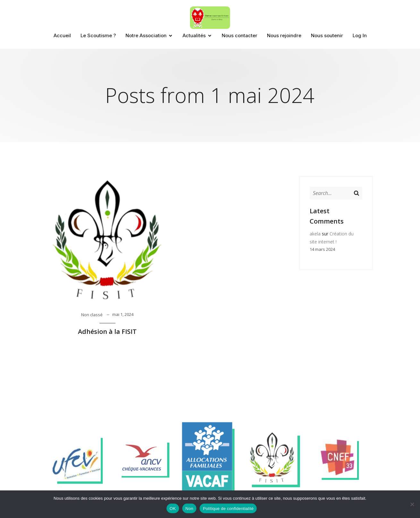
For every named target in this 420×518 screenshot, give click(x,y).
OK (173, 509)
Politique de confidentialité (228, 509)
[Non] (412, 504)
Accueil (62, 35)
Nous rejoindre (284, 35)
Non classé (92, 315)
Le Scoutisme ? (98, 35)
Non (189, 509)
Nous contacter (240, 35)
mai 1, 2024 (123, 314)
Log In (360, 35)
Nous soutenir (327, 35)
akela (315, 234)
